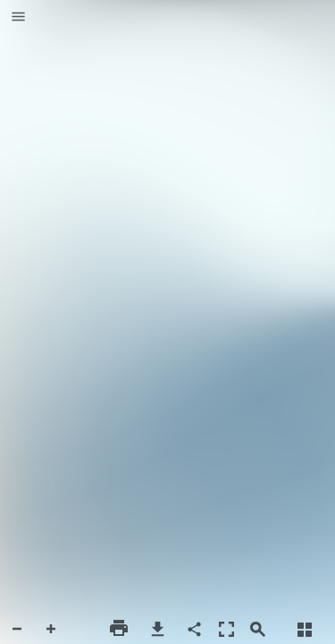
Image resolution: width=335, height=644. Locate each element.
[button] (18, 18)
